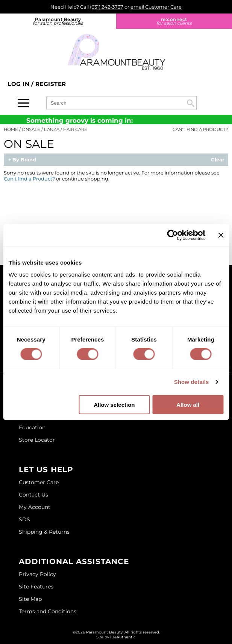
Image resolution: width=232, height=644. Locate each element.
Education (32, 427)
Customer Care (39, 482)
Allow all (188, 404)
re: (174, 21)
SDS (24, 519)
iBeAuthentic (123, 637)
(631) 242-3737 (107, 7)
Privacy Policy (37, 574)
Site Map (30, 599)
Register (51, 84)
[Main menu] (23, 103)
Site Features (36, 587)
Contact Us (33, 495)
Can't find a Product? (200, 129)
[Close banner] (221, 235)
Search (191, 103)
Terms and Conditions (48, 611)
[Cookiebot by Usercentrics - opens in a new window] (173, 235)
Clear (218, 160)
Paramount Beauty (58, 21)
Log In (19, 84)
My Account (35, 507)
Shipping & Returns (44, 532)
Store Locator (37, 440)
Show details (192, 382)
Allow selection (114, 404)
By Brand (24, 160)
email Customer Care (156, 7)
